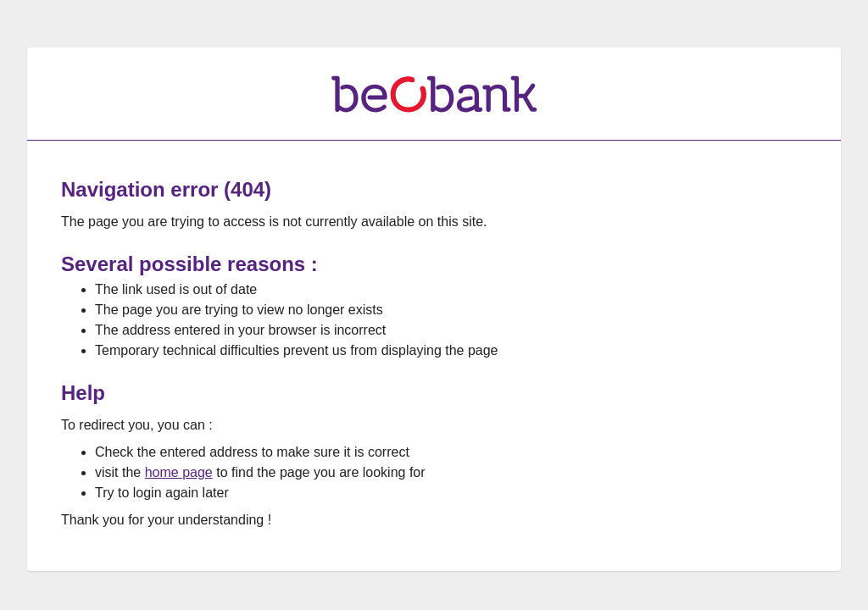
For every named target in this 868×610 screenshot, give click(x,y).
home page (179, 472)
